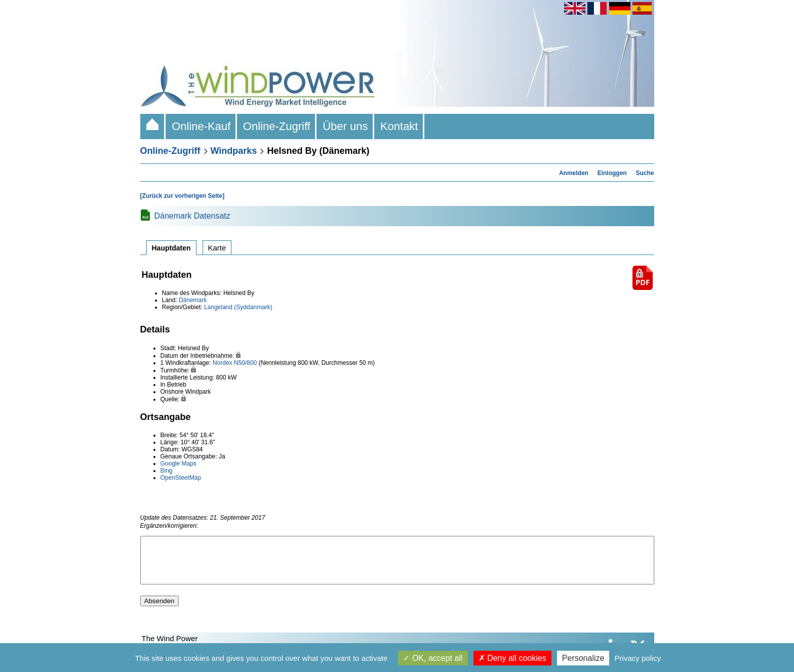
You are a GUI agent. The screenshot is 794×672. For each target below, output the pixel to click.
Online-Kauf (201, 126)
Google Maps (178, 464)
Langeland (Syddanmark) (238, 307)
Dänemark (193, 300)
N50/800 (245, 363)
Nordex (223, 363)
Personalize (583, 658)
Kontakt (399, 126)
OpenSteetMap (181, 478)
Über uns (345, 126)
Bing (167, 471)
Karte (217, 248)
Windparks (234, 151)
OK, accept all (433, 658)
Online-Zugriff (277, 126)
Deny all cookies (512, 658)
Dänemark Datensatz (192, 216)
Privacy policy (638, 658)
